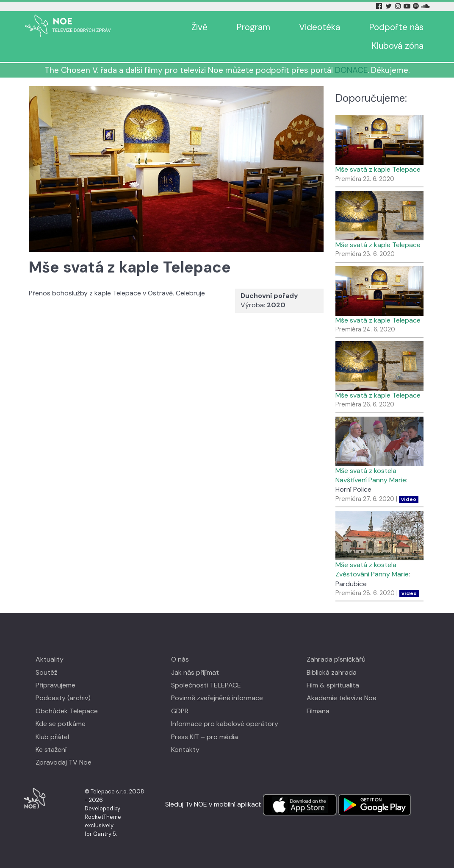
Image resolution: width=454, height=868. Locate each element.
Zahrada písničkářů (336, 659)
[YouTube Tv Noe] (408, 6)
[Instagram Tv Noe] (399, 6)
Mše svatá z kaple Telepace (378, 169)
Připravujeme (55, 685)
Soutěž (46, 672)
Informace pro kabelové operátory (225, 724)
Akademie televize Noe (342, 698)
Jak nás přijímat (195, 672)
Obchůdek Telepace (67, 711)
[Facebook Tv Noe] (380, 6)
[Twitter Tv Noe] (389, 6)
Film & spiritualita (333, 685)
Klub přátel (52, 737)
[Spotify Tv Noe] (417, 6)
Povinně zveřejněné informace (217, 698)
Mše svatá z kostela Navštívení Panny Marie (371, 475)
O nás (180, 659)
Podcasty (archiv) (63, 698)
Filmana (318, 711)
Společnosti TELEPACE (206, 685)
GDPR (180, 711)
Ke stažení (51, 750)
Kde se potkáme (61, 724)
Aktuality (50, 659)
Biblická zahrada (332, 672)
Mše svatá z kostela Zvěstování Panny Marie (372, 569)
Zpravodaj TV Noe (64, 762)
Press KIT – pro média (205, 737)
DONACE (351, 70)
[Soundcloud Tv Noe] (425, 6)
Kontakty (185, 750)
